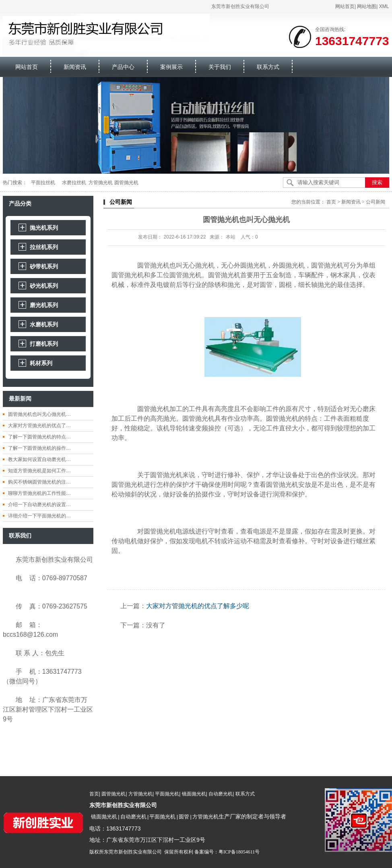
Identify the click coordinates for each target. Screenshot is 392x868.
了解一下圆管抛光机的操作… (39, 448)
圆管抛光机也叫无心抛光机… (39, 414)
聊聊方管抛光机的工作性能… (39, 493)
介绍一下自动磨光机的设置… (39, 505)
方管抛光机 (140, 794)
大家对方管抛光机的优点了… (39, 426)
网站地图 (367, 6)
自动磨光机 (221, 794)
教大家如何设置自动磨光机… (39, 459)
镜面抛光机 (194, 794)
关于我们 (220, 67)
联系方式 (268, 67)
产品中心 (124, 67)
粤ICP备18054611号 (239, 851)
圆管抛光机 (113, 794)
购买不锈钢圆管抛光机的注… (39, 482)
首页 (331, 202)
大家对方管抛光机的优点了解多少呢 (198, 606)
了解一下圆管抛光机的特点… (39, 437)
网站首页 (345, 6)
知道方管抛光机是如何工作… (39, 471)
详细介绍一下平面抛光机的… (39, 516)
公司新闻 (375, 202)
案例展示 (172, 67)
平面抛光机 (167, 794)
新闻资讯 (75, 67)
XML (384, 6)
